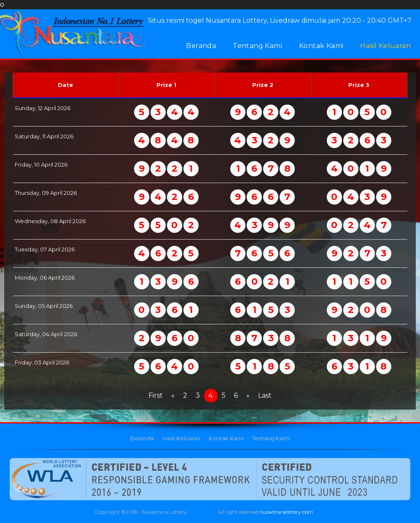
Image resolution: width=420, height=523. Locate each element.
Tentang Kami (257, 46)
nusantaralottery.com (287, 512)
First (156, 395)
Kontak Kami (321, 46)
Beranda (201, 46)
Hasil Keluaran (385, 46)
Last (265, 395)
